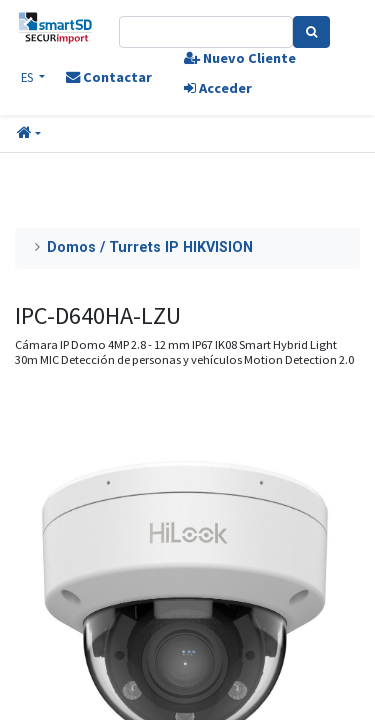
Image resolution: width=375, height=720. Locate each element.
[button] (29, 134)
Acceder (218, 88)
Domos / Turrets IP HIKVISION (150, 247)
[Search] (311, 32)
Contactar (109, 77)
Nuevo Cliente (240, 58)
